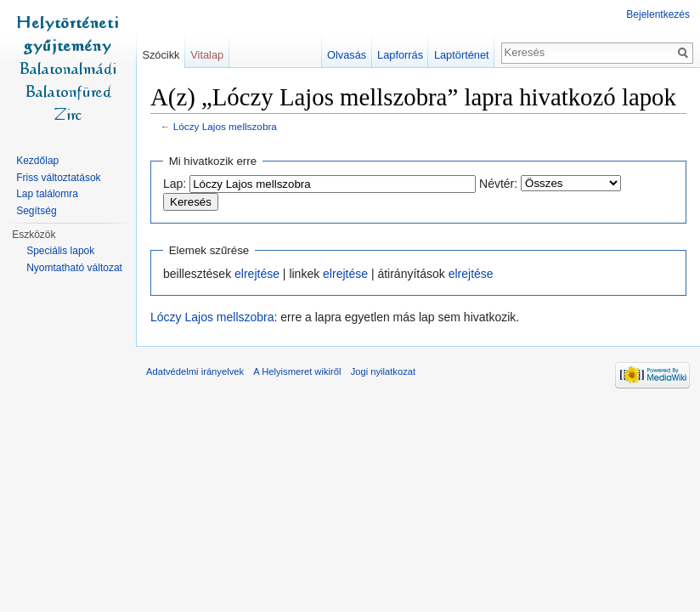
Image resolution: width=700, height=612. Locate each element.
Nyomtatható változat (74, 268)
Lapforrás (400, 55)
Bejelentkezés (658, 14)
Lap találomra (47, 194)
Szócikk (161, 55)
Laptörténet (462, 55)
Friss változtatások (58, 178)
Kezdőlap (37, 161)
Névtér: (498, 184)
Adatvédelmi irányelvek (195, 371)
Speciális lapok (60, 251)
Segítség (36, 211)
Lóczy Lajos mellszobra (225, 126)
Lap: (175, 184)
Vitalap (207, 55)
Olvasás (347, 55)
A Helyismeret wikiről (297, 371)
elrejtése (257, 274)
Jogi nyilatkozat (384, 371)
